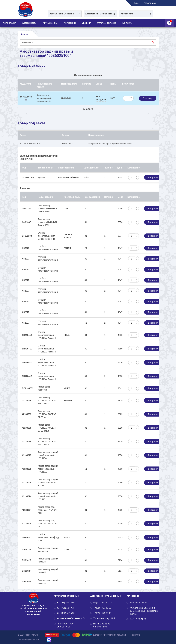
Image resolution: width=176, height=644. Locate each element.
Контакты (127, 23)
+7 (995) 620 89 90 (102, 613)
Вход (138, 3)
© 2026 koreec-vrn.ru (28, 635)
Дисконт (86, 23)
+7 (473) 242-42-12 (102, 603)
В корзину (148, 98)
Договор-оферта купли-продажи (109, 635)
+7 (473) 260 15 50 (66, 603)
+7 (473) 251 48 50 (138, 603)
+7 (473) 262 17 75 (66, 608)
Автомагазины (50, 23)
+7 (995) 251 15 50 (66, 613)
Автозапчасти (29, 23)
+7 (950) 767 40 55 (102, 608)
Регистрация (152, 3)
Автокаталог (9, 23)
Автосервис (70, 23)
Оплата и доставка (107, 23)
